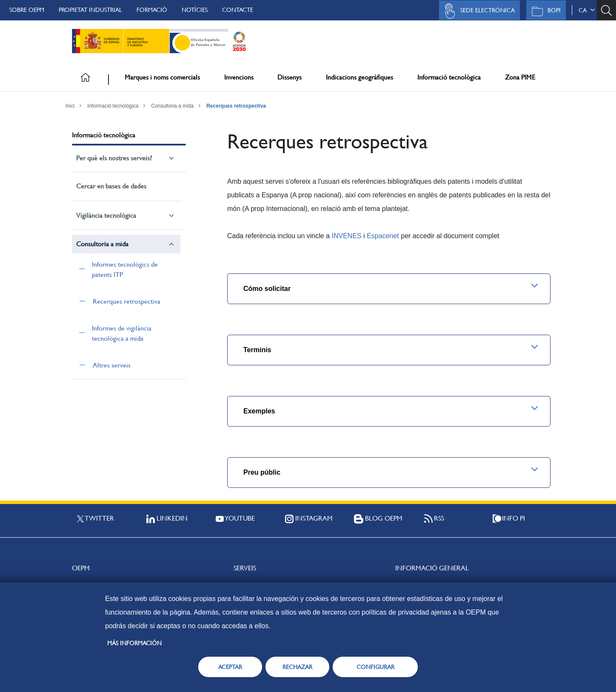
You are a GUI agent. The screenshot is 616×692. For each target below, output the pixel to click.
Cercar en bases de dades (111, 186)
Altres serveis (112, 365)
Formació (152, 10)
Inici (70, 106)
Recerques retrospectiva (236, 106)
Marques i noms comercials (162, 77)
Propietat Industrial (90, 10)
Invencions (239, 77)
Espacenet (383, 236)
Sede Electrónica (477, 11)
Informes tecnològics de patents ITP (125, 269)
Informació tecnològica (449, 77)
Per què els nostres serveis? (114, 158)
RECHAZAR (297, 667)
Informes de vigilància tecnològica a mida (122, 333)
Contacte (238, 10)
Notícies (195, 10)
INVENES (346, 236)
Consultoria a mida (172, 106)
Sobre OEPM (27, 10)
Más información (134, 643)
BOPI (544, 11)
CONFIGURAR (375, 667)
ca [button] (587, 10)
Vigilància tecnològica (106, 215)
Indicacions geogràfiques (359, 77)
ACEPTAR (230, 667)
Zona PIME (520, 77)
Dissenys (289, 77)
